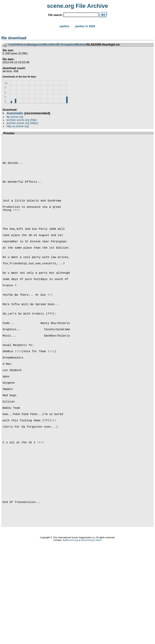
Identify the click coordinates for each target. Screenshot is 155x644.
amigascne (36, 44)
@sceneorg (88, 637)
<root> (13, 44)
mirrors (23, 44)
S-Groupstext (67, 44)
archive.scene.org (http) (22, 120)
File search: (55, 15)
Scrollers (51, 44)
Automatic (15, 113)
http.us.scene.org (18, 126)
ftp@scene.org (70, 637)
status (99, 637)
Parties (65, 26)
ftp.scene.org (15, 117)
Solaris (81, 44)
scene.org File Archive (78, 6)
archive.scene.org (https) (22, 123)
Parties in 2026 (85, 26)
